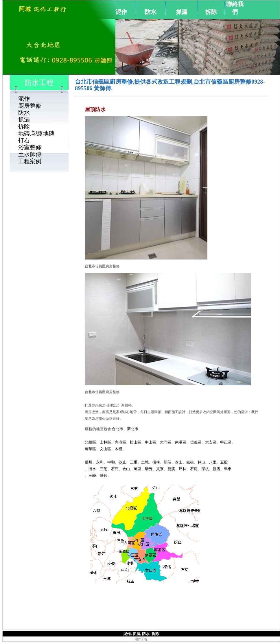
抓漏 (182, 12)
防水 (151, 12)
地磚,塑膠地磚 (36, 133)
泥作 (121, 12)
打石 (24, 140)
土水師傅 (30, 154)
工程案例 (30, 161)
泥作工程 (141, 639)
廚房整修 (30, 106)
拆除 (211, 12)
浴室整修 (30, 147)
